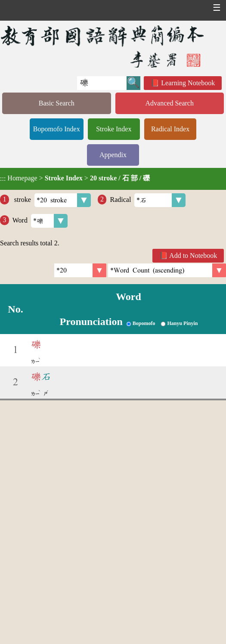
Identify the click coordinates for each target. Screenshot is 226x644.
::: (3, 179)
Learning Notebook (188, 83)
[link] (167, 270)
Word (40, 221)
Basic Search (57, 103)
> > (75, 178)
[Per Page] (80, 270)
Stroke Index (114, 129)
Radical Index (170, 129)
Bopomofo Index (57, 129)
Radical (148, 200)
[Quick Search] (102, 83)
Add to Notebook (193, 255)
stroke (52, 200)
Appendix (113, 155)
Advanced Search (170, 103)
